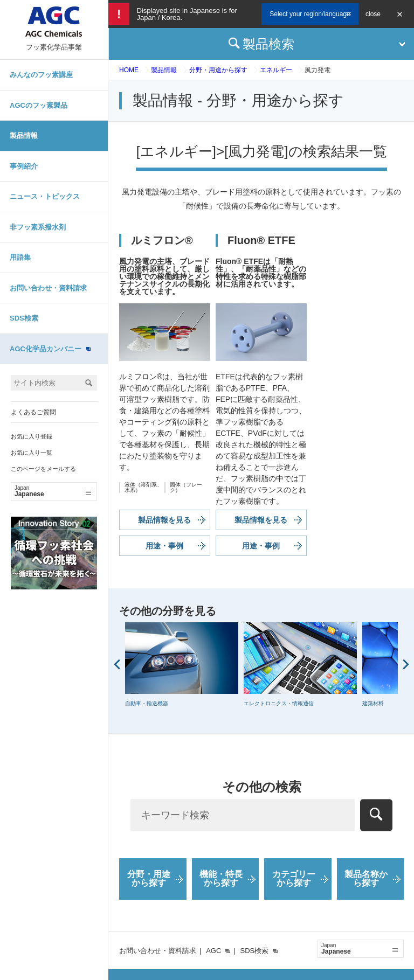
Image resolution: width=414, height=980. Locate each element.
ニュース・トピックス (45, 196)
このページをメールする (43, 469)
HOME (129, 70)
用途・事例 (164, 546)
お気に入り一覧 (32, 453)
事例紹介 (24, 166)
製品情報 (24, 135)
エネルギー (276, 70)
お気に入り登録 (32, 436)
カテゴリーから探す (294, 878)
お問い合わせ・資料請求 (48, 288)
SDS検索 (24, 318)
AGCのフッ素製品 (39, 105)
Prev (117, 664)
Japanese (53, 491)
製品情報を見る (164, 520)
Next (406, 664)
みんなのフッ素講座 (41, 75)
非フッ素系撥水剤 (38, 227)
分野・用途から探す (218, 70)
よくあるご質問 (33, 412)
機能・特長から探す (221, 878)
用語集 (20, 257)
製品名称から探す (366, 878)
